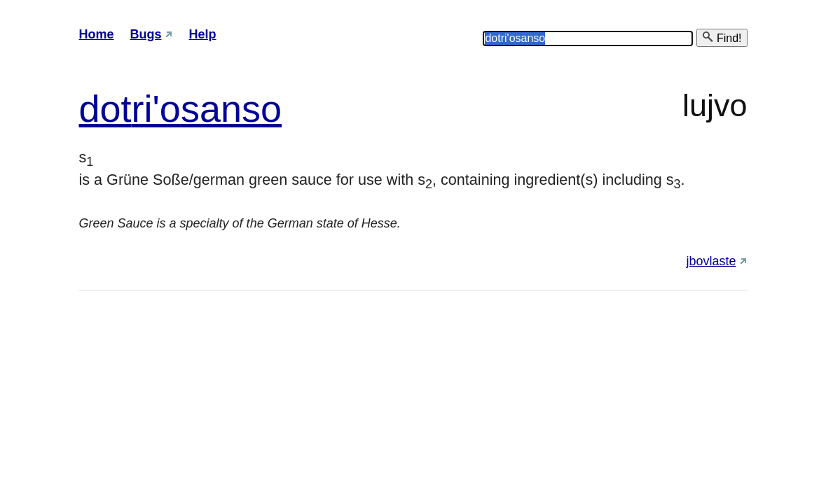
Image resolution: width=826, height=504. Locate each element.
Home (97, 34)
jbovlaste (711, 261)
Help (203, 34)
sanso (231, 108)
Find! (722, 37)
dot (105, 108)
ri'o (156, 108)
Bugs (146, 34)
